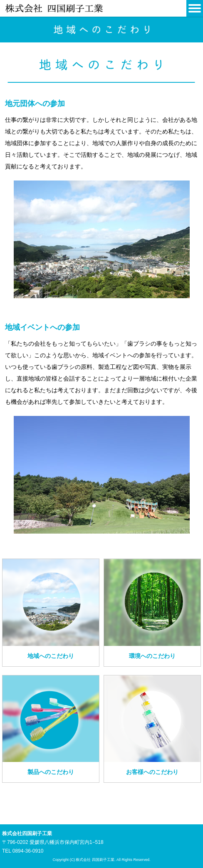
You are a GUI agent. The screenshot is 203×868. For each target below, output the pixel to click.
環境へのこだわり (152, 656)
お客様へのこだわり (152, 772)
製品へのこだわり (51, 772)
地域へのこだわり (51, 656)
